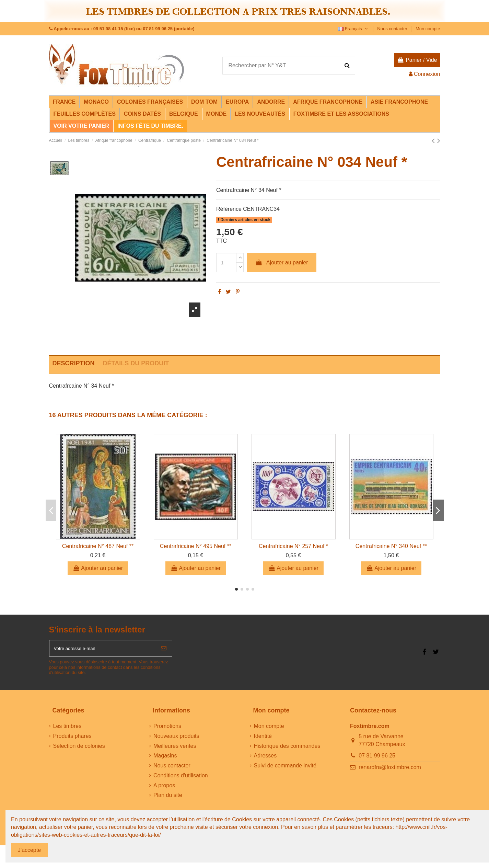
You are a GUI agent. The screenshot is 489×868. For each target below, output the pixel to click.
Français (353, 29)
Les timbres (67, 729)
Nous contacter (393, 29)
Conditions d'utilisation (181, 779)
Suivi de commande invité (285, 769)
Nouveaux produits (176, 739)
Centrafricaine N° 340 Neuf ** (391, 546)
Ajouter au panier (282, 262)
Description (74, 363)
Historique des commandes (287, 749)
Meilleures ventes (175, 749)
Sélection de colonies (79, 749)
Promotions (167, 729)
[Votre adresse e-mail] (103, 650)
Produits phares (72, 739)
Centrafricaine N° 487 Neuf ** (98, 546)
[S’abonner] (164, 650)
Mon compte (428, 29)
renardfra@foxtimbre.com (390, 771)
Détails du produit (136, 363)
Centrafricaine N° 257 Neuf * (293, 546)
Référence (229, 209)
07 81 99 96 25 (377, 759)
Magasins (165, 759)
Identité (263, 739)
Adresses (265, 759)
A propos (164, 789)
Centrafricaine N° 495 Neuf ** (196, 546)
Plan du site (168, 799)
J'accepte (29, 850)
